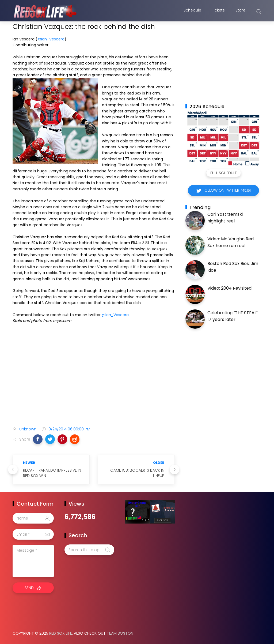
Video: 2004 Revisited (229, 288)
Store (240, 12)
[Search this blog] (89, 550)
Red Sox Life (61, 633)
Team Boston (120, 633)
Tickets (218, 12)
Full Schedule (224, 173)
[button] (38, 439)
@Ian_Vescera (51, 39)
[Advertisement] (94, 380)
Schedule (192, 12)
